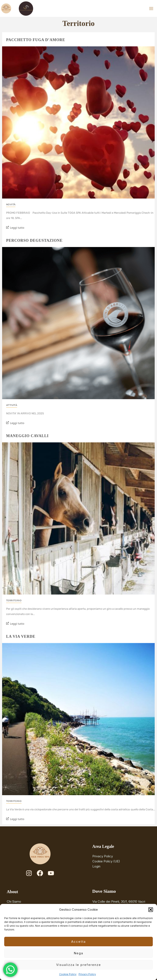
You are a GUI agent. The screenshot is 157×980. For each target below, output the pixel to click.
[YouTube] (51, 873)
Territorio (14, 601)
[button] (151, 910)
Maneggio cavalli (27, 436)
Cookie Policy (68, 974)
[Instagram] (29, 873)
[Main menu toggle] (151, 8)
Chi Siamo (14, 901)
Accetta (78, 942)
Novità (11, 205)
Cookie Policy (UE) (106, 861)
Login (96, 866)
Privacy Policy (87, 974)
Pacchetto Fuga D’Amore (36, 40)
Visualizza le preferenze (79, 965)
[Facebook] (40, 873)
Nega (78, 953)
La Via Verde (21, 636)
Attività (12, 405)
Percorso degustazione (34, 240)
